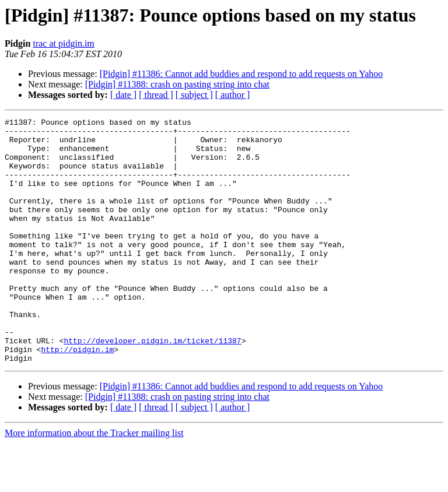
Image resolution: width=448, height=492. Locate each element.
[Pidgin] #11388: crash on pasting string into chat (177, 84)
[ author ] (233, 95)
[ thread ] (156, 95)
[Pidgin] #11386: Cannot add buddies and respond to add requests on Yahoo (242, 74)
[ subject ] (194, 95)
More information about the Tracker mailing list (94, 482)
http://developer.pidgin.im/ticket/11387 (152, 386)
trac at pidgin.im (63, 43)
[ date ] (123, 95)
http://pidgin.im (77, 396)
